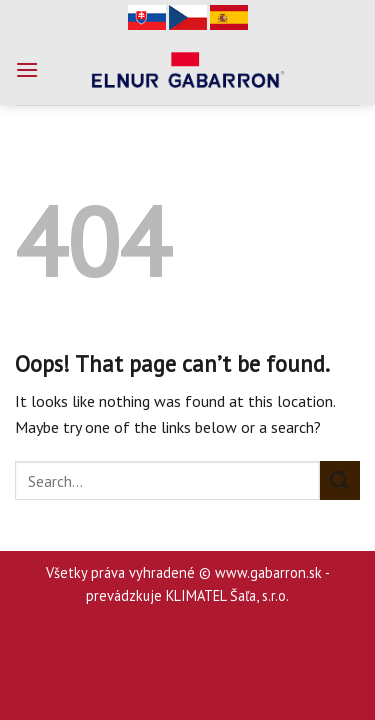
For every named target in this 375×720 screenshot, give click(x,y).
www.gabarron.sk (268, 572)
